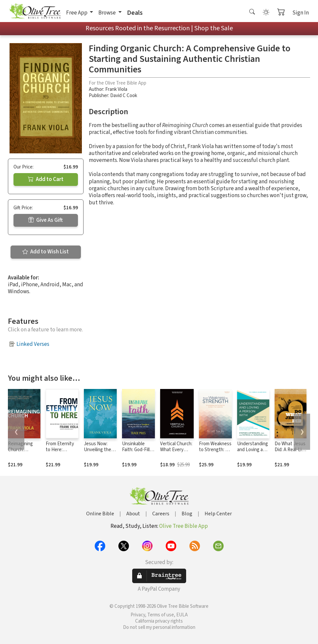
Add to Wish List (46, 252)
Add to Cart (46, 179)
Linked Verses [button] (33, 344)
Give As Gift (46, 220)
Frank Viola (116, 89)
